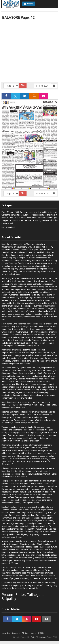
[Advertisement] (29, 51)
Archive (29, 4)
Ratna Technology (39, 637)
